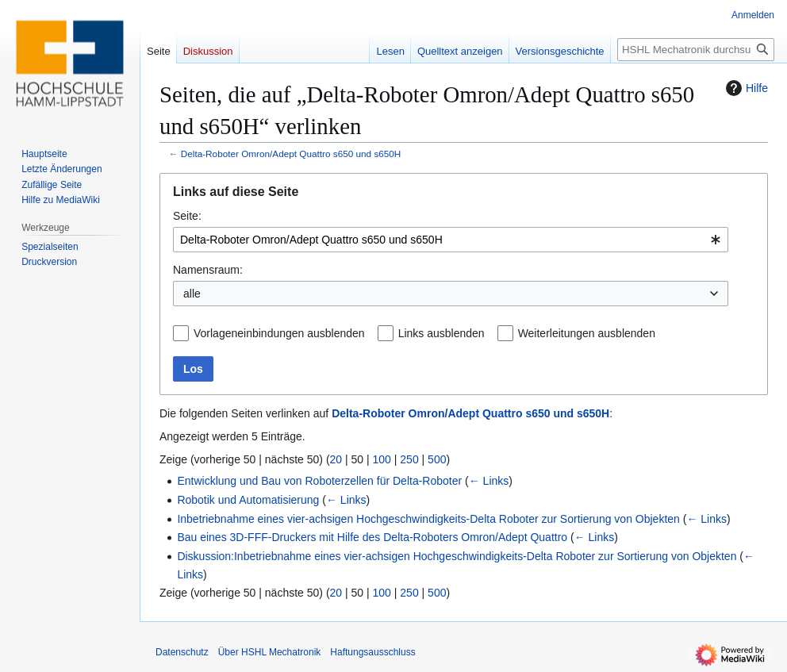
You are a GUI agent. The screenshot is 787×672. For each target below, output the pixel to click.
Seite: (187, 216)
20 (336, 459)
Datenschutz (182, 652)
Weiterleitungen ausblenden (587, 333)
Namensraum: (208, 270)
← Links (489, 481)
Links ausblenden (441, 333)
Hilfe (745, 88)
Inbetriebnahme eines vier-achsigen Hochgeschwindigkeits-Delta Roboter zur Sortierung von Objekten (428, 519)
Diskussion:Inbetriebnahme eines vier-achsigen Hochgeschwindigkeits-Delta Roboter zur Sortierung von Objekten (457, 556)
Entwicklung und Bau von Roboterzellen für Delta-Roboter (319, 481)
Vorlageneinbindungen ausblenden (279, 333)
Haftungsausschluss (372, 652)
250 (409, 459)
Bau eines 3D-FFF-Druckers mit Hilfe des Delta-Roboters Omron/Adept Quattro (372, 537)
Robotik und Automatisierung (248, 500)
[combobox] (451, 240)
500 (437, 459)
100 (382, 459)
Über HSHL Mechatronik (270, 652)
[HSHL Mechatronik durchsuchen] (696, 50)
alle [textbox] (192, 294)
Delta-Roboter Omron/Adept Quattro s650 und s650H (291, 154)
